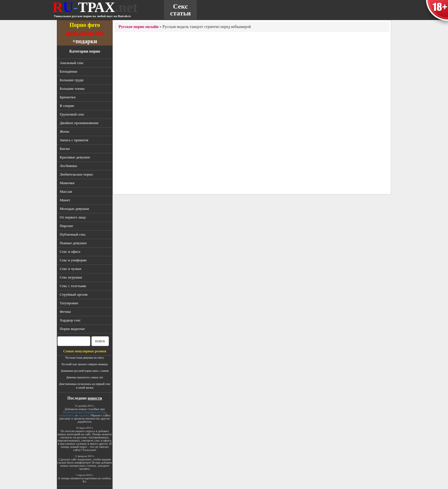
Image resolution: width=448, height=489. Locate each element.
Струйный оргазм (74, 294)
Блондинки (68, 71)
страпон (83, 415)
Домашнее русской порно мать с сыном (85, 371)
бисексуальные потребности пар (84, 412)
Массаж (66, 191)
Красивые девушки (75, 157)
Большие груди (72, 80)
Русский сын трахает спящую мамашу (85, 364)
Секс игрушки (71, 277)
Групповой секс (72, 114)
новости (95, 398)
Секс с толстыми (73, 286)
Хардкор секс (70, 320)
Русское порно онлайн (139, 27)
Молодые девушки (74, 209)
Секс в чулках (71, 269)
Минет (65, 200)
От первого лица (73, 217)
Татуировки (69, 303)
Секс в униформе (73, 260)
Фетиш (65, 312)
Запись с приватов (74, 140)
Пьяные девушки (73, 243)
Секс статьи (180, 10)
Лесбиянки (68, 166)
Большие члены (72, 89)
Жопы (64, 131)
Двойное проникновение (79, 123)
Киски (65, 149)
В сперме (67, 106)
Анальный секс (72, 63)
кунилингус (67, 415)
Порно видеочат (72, 329)
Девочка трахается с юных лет (85, 377)
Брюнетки (68, 97)
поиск (100, 341)
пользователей (85, 33)
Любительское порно (76, 174)
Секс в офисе (70, 252)
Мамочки (67, 183)
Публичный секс (73, 234)
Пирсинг (67, 226)
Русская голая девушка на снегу (85, 358)
